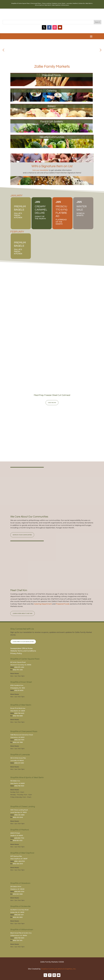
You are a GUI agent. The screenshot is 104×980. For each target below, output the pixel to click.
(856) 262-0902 (18, 917)
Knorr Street (62, 3)
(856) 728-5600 (19, 938)
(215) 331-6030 (19, 690)
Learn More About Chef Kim (23, 613)
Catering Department (43, 604)
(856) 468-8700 (20, 861)
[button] (3, 50)
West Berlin (89, 3)
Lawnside (69, 3)
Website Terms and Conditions (23, 651)
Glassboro (55, 3)
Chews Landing (46, 3)
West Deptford (56, 5)
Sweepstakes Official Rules (21, 648)
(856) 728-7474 (18, 940)
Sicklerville (82, 3)
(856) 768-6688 (18, 716)
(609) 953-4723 (18, 840)
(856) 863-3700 (19, 891)
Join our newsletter (40, 170)
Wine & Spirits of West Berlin (43, 5)
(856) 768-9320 (19, 786)
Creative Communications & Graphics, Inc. (58, 969)
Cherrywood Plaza (36, 3)
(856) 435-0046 (18, 817)
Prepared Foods (63, 604)
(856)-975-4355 (18, 670)
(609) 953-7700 (19, 838)
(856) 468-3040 (18, 864)
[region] (52, 50)
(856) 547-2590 (19, 763)
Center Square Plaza (24, 3)
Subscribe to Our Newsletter (23, 642)
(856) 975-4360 (19, 667)
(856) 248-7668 (18, 742)
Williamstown (65, 5)
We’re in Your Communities (22, 535)
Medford (75, 3)
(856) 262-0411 (19, 915)
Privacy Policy (16, 653)
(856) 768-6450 (19, 713)
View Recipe (52, 403)
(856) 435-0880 (19, 815)
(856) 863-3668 (18, 894)
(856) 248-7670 (19, 740)
